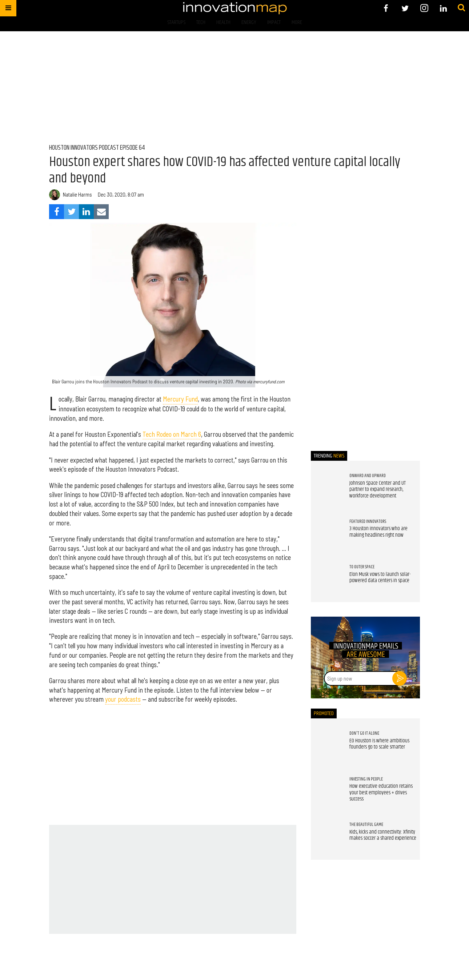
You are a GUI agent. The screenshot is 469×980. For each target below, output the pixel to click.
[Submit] (461, 8)
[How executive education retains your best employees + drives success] (326, 791)
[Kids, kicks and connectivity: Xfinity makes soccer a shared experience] (326, 837)
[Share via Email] (101, 212)
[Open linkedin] (443, 8)
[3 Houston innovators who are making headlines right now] (326, 533)
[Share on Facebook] (57, 212)
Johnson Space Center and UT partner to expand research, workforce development (378, 490)
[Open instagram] (424, 8)
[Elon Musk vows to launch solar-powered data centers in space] (326, 579)
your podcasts (123, 699)
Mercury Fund (180, 399)
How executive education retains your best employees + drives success (381, 793)
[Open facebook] (386, 8)
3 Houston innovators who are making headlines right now (378, 532)
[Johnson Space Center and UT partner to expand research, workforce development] (326, 488)
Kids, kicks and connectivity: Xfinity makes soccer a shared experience (383, 835)
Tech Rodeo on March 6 (172, 434)
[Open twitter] (405, 8)
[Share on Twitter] (71, 212)
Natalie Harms (77, 195)
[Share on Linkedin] (86, 212)
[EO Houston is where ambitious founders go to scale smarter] (326, 746)
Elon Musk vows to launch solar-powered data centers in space (380, 578)
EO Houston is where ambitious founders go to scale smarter (379, 744)
